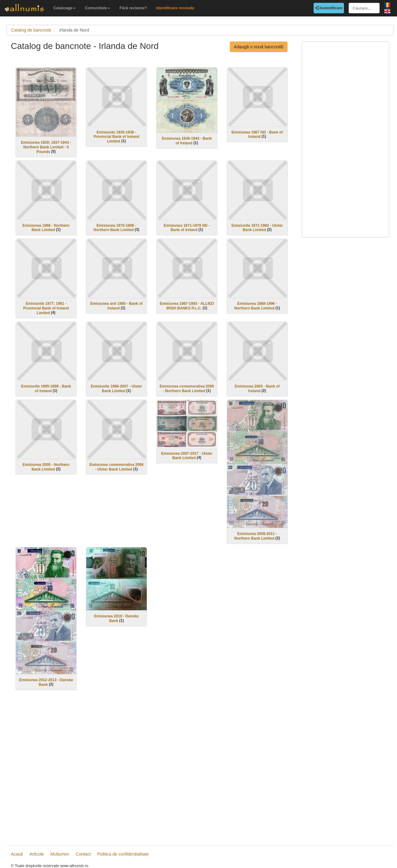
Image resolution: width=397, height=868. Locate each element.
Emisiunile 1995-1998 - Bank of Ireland (46, 389)
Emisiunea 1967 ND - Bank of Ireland (257, 134)
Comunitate (98, 8)
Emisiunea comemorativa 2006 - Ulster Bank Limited (116, 467)
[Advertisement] (152, 769)
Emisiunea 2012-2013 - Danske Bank (46, 682)
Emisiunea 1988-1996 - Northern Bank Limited (256, 306)
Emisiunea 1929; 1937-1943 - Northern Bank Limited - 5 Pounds (46, 147)
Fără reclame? (133, 8)
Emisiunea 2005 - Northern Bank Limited (46, 467)
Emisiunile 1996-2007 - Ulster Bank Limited (116, 389)
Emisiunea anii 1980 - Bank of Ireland (116, 306)
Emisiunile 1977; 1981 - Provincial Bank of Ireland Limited (46, 308)
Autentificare (329, 8)
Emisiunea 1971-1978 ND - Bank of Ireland (187, 228)
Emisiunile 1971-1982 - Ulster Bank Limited (257, 228)
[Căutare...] (364, 8)
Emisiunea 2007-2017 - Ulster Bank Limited (187, 456)
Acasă (17, 854)
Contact (83, 854)
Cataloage (65, 8)
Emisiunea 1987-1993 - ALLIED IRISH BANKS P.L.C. (187, 306)
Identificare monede (175, 8)
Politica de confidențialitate (123, 854)
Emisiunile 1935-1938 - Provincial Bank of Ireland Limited (116, 137)
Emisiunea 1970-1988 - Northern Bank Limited (115, 228)
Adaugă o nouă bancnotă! (259, 47)
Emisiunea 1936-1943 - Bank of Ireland (187, 141)
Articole (37, 854)
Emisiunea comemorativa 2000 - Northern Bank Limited (187, 389)
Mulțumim (60, 854)
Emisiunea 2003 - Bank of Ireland (257, 389)
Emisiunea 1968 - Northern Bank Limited (46, 228)
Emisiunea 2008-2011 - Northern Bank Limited (256, 536)
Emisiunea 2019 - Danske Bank (116, 618)
